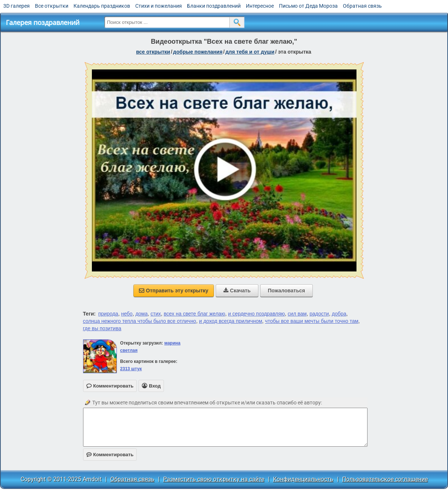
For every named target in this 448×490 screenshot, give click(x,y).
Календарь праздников (102, 6)
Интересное (260, 6)
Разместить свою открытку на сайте (214, 479)
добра (339, 314)
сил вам (297, 314)
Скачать (237, 291)
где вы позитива (102, 328)
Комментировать (110, 455)
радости (319, 314)
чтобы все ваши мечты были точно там (312, 321)
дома (141, 314)
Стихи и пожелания (159, 6)
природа (108, 314)
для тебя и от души (250, 52)
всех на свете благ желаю (195, 314)
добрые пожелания (198, 52)
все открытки (153, 52)
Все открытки (52, 6)
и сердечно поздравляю (256, 314)
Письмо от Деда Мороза (308, 6)
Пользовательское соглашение (385, 479)
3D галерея (17, 6)
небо (127, 314)
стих (156, 314)
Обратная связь (362, 6)
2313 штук (131, 369)
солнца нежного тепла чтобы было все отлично (140, 321)
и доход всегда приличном (230, 321)
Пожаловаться (286, 291)
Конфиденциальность (303, 479)
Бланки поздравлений (214, 6)
